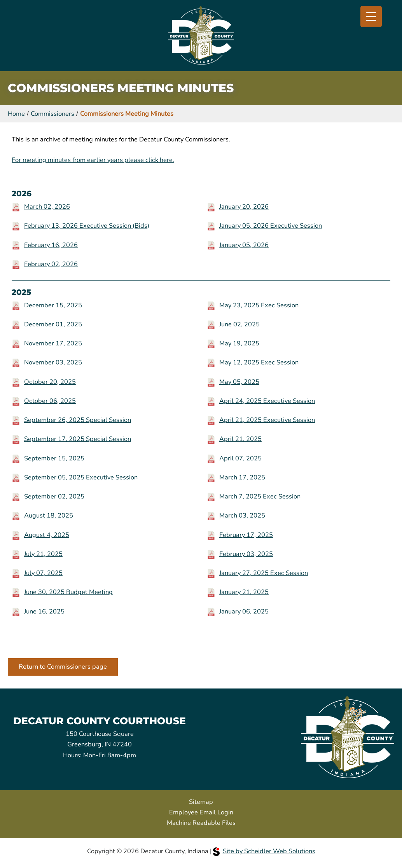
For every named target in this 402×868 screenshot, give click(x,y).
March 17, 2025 (242, 477)
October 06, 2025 (50, 401)
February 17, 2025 (246, 535)
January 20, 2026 (244, 207)
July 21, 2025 (43, 554)
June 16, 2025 (44, 611)
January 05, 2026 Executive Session (271, 226)
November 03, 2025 (53, 362)
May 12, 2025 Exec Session (259, 362)
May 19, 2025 (239, 343)
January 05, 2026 (244, 245)
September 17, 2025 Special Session (78, 439)
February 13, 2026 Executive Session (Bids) (87, 226)
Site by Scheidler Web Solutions (264, 851)
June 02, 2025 (239, 324)
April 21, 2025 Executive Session (267, 420)
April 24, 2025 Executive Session (267, 401)
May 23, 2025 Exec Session (259, 305)
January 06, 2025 (244, 611)
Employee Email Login (201, 812)
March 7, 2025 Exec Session (260, 496)
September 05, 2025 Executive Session (81, 477)
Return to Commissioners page (63, 667)
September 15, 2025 (54, 458)
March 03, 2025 (242, 515)
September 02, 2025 (54, 496)
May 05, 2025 (239, 382)
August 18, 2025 (49, 515)
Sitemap (201, 802)
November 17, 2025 (53, 343)
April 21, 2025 (240, 439)
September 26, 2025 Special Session (78, 420)
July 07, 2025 (43, 573)
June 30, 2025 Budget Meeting (68, 592)
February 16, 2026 (51, 245)
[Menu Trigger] (371, 17)
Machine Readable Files (201, 823)
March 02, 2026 (47, 207)
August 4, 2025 (47, 535)
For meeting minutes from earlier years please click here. (93, 160)
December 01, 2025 (53, 324)
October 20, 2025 (50, 382)
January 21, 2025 (244, 592)
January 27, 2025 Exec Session (264, 573)
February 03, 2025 (246, 554)
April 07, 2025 (240, 458)
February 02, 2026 (51, 264)
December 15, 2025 (53, 305)
